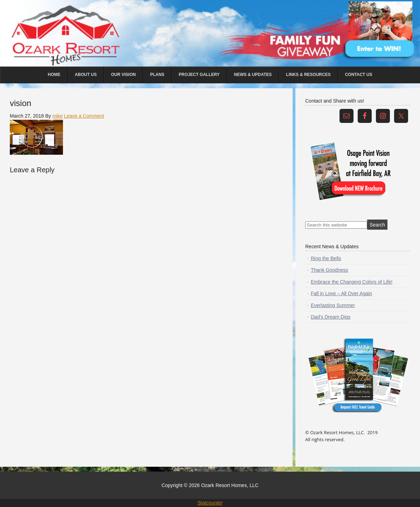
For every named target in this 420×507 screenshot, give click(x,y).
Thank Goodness (330, 270)
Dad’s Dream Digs (331, 317)
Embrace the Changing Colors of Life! (352, 282)
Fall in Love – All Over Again (341, 293)
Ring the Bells (326, 258)
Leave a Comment (84, 116)
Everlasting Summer (333, 305)
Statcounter (210, 503)
